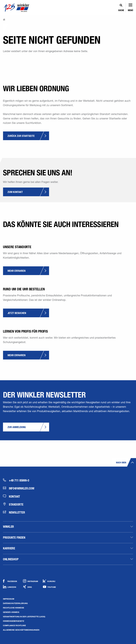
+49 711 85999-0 (16, 480)
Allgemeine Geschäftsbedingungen (21, 630)
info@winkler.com (19, 488)
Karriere (9, 548)
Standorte (13, 504)
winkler (8, 527)
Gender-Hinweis (11, 612)
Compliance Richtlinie (14, 625)
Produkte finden (14, 537)
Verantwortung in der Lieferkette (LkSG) (24, 617)
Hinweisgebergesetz (14, 621)
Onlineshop (11, 559)
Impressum (9, 599)
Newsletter (14, 512)
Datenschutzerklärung (15, 603)
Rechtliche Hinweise (14, 608)
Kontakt (11, 496)
